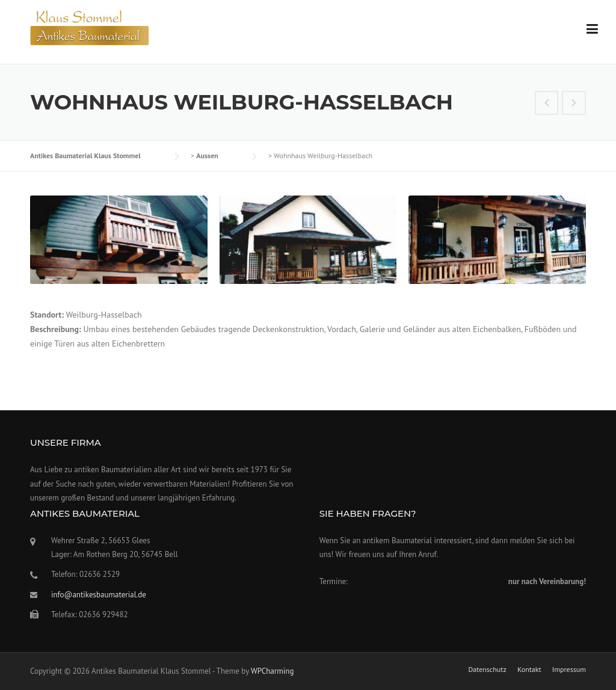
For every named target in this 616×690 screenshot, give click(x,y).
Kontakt (529, 670)
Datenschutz (487, 670)
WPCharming (272, 671)
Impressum (569, 670)
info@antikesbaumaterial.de (99, 595)
